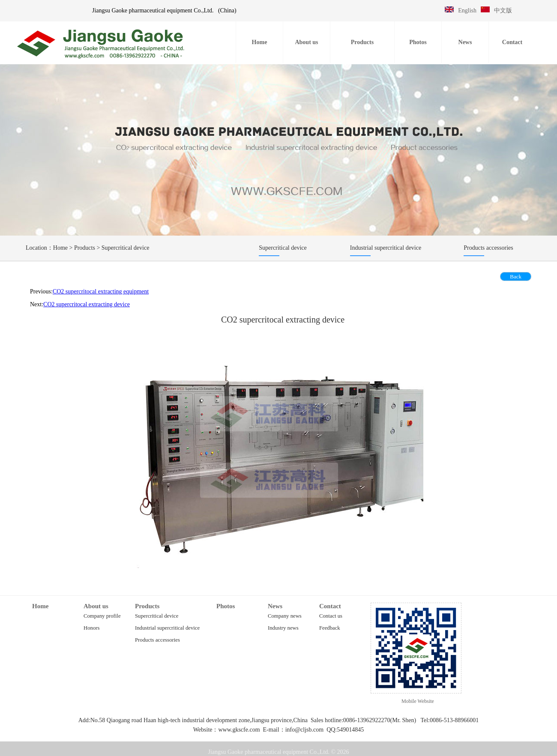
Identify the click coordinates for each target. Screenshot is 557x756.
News (275, 606)
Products (85, 248)
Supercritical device (126, 248)
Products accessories (157, 640)
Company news (285, 616)
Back (516, 276)
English (467, 10)
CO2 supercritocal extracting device (87, 304)
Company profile (102, 616)
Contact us (331, 616)
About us (96, 606)
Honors (91, 628)
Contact (330, 606)
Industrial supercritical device (167, 628)
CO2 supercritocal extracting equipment (101, 291)
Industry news (283, 628)
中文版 (503, 10)
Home (60, 248)
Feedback (330, 628)
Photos (226, 606)
